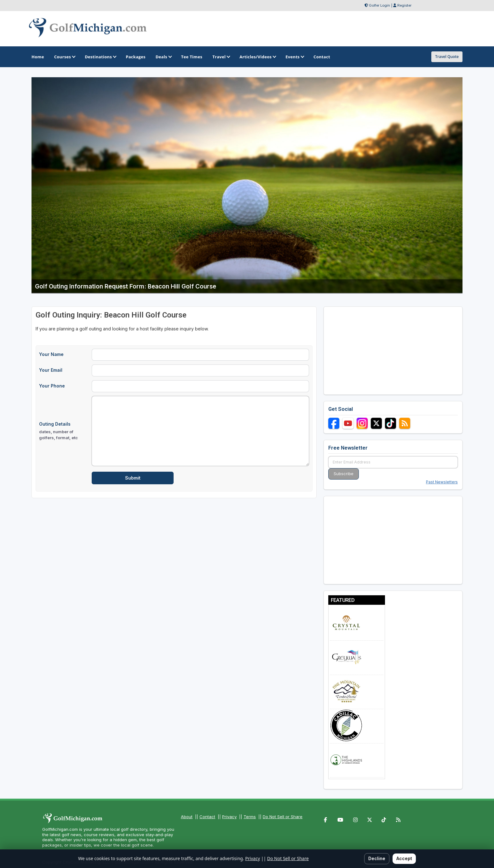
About (187, 817)
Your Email (51, 370)
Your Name (51, 354)
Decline (377, 858)
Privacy (229, 817)
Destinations (100, 57)
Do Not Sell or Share (283, 817)
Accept (404, 858)
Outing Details (63, 431)
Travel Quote (447, 57)
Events (294, 57)
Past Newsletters (442, 482)
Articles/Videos (257, 57)
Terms (250, 817)
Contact (207, 817)
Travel (221, 57)
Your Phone (52, 386)
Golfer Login (379, 5)
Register (404, 5)
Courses (64, 57)
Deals (163, 57)
